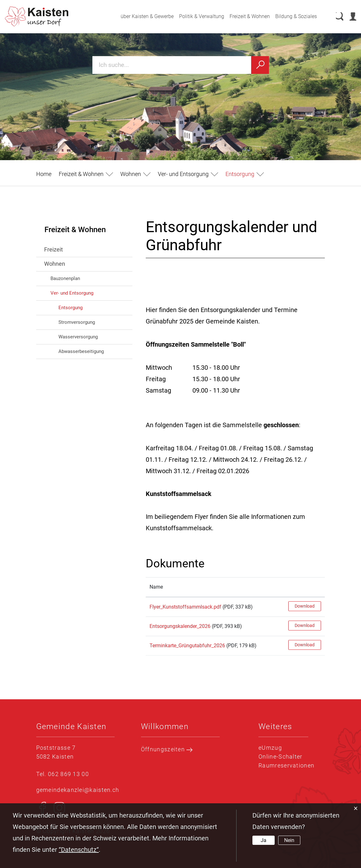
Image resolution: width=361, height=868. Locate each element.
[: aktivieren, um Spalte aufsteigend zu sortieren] (305, 587)
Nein (289, 840)
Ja (264, 840)
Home (44, 174)
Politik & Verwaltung (195, 16)
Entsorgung (84, 307)
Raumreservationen (286, 765)
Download (305, 606)
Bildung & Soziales (290, 16)
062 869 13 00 (68, 774)
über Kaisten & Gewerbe (141, 16)
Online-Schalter (281, 757)
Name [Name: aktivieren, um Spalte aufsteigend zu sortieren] (156, 587)
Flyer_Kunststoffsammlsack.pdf (185, 607)
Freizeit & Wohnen (243, 16)
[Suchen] (260, 65)
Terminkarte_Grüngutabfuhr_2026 (187, 646)
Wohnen (55, 264)
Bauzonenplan (65, 278)
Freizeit (53, 249)
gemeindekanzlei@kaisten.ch (78, 790)
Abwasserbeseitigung (81, 351)
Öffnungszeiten (167, 749)
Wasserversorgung (78, 337)
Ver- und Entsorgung (72, 293)
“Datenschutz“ (79, 850)
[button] (86, 174)
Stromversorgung (77, 322)
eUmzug (270, 748)
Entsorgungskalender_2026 (180, 626)
